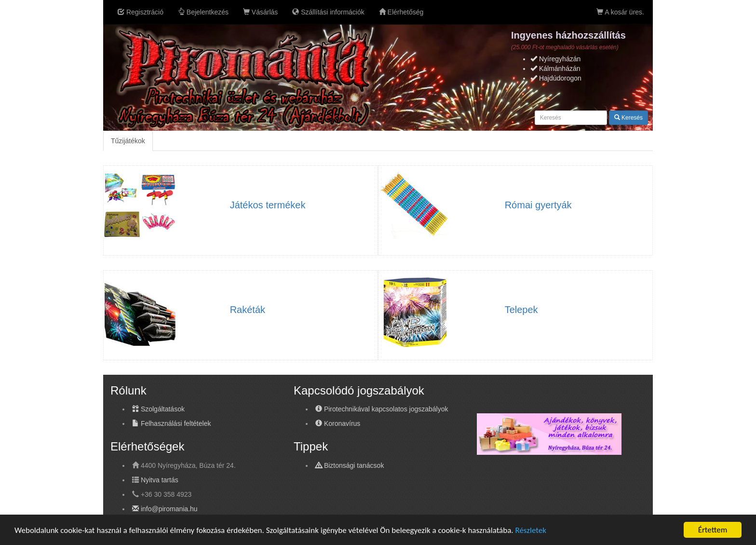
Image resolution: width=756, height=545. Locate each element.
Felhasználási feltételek (171, 423)
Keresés (628, 118)
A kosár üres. (620, 12)
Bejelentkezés (203, 12)
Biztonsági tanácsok (350, 465)
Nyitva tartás (160, 480)
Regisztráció (141, 12)
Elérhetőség (401, 12)
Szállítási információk (328, 12)
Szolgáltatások (158, 409)
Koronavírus (338, 423)
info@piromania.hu (165, 509)
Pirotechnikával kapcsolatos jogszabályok (382, 409)
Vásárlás (260, 12)
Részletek (531, 530)
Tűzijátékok (128, 141)
